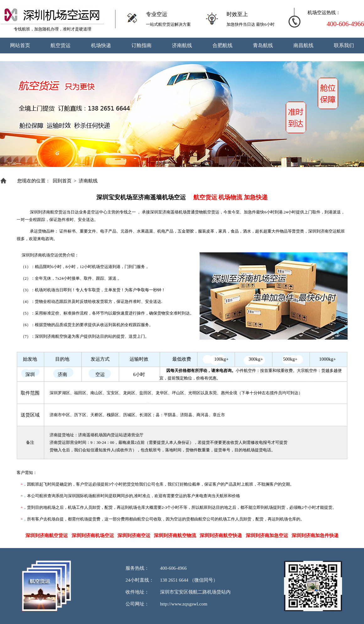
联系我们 (344, 45)
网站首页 (20, 45)
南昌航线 (303, 45)
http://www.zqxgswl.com (184, 604)
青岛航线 (263, 45)
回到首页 (62, 181)
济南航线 (182, 45)
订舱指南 (142, 45)
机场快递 (101, 45)
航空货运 (61, 45)
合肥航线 (222, 45)
